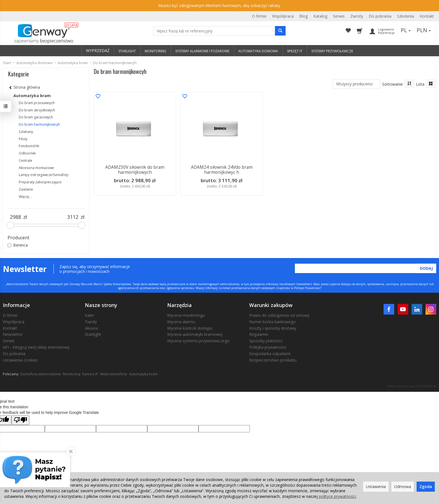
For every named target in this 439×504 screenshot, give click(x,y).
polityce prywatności (337, 496)
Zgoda (426, 487)
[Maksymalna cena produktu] (73, 217)
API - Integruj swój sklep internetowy (36, 347)
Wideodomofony (114, 374)
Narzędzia (179, 305)
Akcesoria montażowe (36, 168)
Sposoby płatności (266, 341)
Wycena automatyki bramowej (195, 334)
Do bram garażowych (36, 117)
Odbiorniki (27, 153)
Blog (303, 16)
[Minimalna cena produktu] (15, 217)
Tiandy (91, 322)
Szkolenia (406, 16)
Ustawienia (376, 487)
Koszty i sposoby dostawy (273, 328)
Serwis (339, 16)
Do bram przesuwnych (37, 103)
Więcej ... (26, 197)
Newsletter (13, 334)
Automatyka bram (32, 96)
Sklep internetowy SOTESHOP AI (412, 386)
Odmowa (403, 487)
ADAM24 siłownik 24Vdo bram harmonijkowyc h (222, 170)
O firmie (259, 16)
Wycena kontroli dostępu (190, 328)
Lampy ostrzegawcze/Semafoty (44, 175)
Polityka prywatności (268, 347)
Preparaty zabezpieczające (40, 182)
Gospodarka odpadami (270, 354)
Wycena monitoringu (186, 315)
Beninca (18, 245)
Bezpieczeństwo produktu (273, 360)
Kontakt (427, 16)
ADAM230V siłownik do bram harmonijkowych (135, 170)
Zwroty (357, 16)
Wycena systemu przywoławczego (198, 341)
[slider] (10, 225)
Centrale (25, 160)
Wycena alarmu (181, 322)
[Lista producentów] (356, 84)
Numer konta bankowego (272, 322)
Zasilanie (26, 189)
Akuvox (91, 328)
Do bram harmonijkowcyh (39, 124)
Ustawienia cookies (20, 360)
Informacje (16, 305)
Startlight (93, 334)
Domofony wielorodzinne (41, 374)
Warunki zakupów (271, 305)
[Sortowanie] (409, 84)
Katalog (320, 16)
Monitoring (72, 374)
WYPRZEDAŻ (98, 51)
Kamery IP (90, 374)
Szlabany (26, 132)
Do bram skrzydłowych (37, 110)
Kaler (89, 315)
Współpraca (283, 16)
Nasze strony (101, 305)
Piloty (23, 139)
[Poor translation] (20, 420)
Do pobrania (380, 16)
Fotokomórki (29, 146)
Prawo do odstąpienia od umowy (279, 315)
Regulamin (259, 334)
